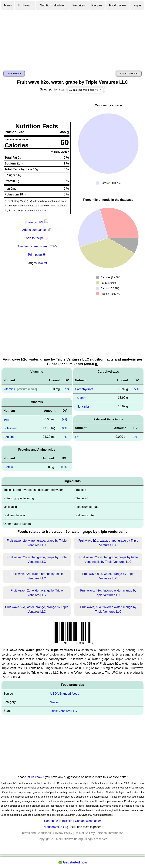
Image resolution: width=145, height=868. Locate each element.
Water (54, 702)
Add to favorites (129, 74)
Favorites (79, 5)
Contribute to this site (58, 821)
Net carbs (83, 407)
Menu (8, 5)
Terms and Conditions (36, 833)
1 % (65, 437)
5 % (137, 389)
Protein (8, 467)
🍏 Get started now (72, 862)
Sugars (81, 398)
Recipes (97, 5)
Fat (77, 437)
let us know (35, 777)
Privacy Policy (63, 833)
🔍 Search (25, 5)
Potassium (10, 428)
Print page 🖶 (37, 255)
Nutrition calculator (52, 5)
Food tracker (118, 5)
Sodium (8, 437)
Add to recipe (35, 238)
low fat (43, 263)
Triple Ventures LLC (64, 711)
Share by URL (37, 222)
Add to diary (14, 74)
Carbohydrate (84, 389)
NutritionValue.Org (56, 827)
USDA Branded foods (65, 694)
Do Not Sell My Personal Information (99, 833)
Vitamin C (10, 389)
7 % (67, 389)
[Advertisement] (72, 38)
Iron (6, 420)
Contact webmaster (88, 821)
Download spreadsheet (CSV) (37, 246)
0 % (65, 420)
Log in (137, 5)
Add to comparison (35, 230)
